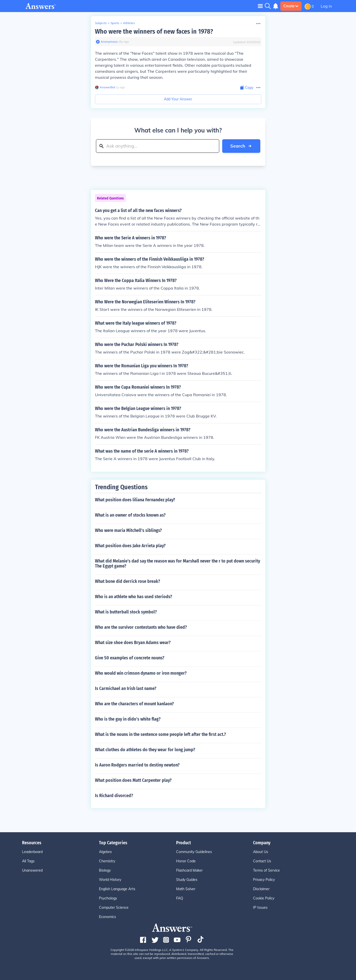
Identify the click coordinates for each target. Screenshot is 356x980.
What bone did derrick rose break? (128, 581)
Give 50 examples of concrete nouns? (130, 658)
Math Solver (186, 889)
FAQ (180, 898)
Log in (326, 6)
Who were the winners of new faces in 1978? (154, 31)
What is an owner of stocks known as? (130, 515)
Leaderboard (32, 852)
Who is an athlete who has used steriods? (134, 597)
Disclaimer (261, 889)
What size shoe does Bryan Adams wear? (133, 643)
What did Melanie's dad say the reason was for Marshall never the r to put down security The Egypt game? (177, 564)
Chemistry (107, 861)
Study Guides (187, 880)
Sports (115, 23)
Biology (105, 870)
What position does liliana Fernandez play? (135, 500)
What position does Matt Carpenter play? (133, 780)
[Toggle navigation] (260, 6)
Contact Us (262, 861)
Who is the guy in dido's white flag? (128, 719)
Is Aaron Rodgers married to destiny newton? (137, 765)
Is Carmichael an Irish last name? (126, 688)
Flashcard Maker (189, 870)
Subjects (101, 23)
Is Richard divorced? (114, 796)
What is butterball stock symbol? (126, 612)
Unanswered (32, 870)
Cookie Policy (264, 898)
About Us (261, 852)
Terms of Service (266, 870)
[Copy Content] (247, 88)
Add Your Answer (178, 99)
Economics (107, 917)
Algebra (105, 852)
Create (291, 6)
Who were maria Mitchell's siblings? (128, 530)
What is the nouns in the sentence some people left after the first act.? (160, 734)
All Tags (28, 861)
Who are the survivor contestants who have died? (141, 627)
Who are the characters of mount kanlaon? (134, 704)
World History (110, 880)
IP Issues (260, 907)
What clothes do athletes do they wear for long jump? (145, 750)
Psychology (108, 898)
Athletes (129, 23)
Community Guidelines (194, 852)
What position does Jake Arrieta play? (130, 546)
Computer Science (114, 907)
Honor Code (186, 861)
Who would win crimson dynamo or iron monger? (141, 673)
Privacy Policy (264, 880)
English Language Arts (117, 889)
